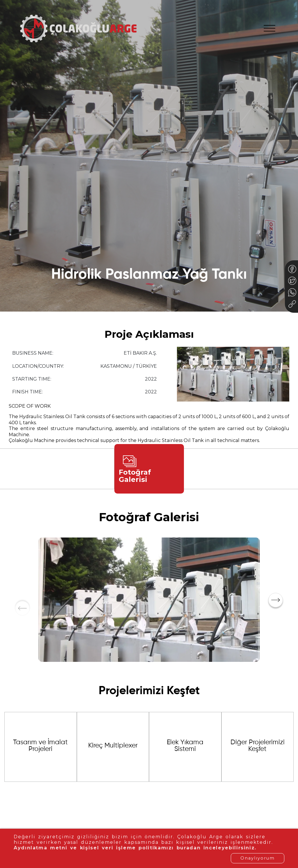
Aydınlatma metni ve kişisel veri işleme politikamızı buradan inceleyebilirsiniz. (132, 848)
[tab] (149, 469)
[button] (276, 600)
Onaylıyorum (258, 858)
